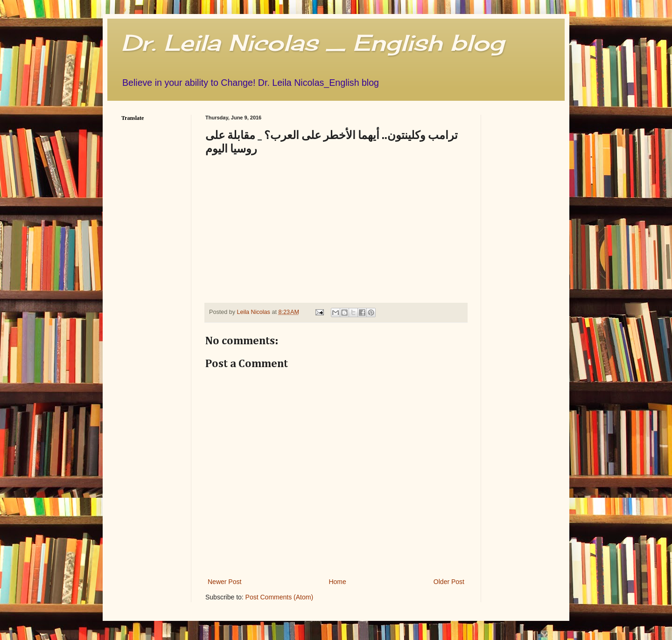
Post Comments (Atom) (279, 597)
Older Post (449, 582)
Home (337, 582)
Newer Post (224, 582)
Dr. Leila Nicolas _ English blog (313, 43)
